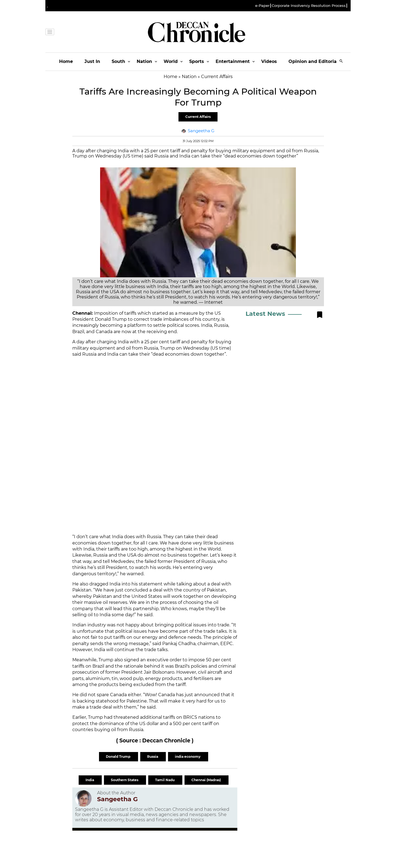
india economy (188, 757)
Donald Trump (119, 757)
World (171, 61)
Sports (197, 61)
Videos (269, 61)
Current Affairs (198, 117)
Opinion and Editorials (314, 61)
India (90, 780)
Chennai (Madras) (207, 780)
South (118, 61)
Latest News (265, 314)
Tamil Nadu (165, 780)
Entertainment (233, 61)
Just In (92, 61)
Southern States (125, 780)
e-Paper (262, 6)
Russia (153, 757)
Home (66, 61)
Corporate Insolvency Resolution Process (309, 6)
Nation (144, 61)
